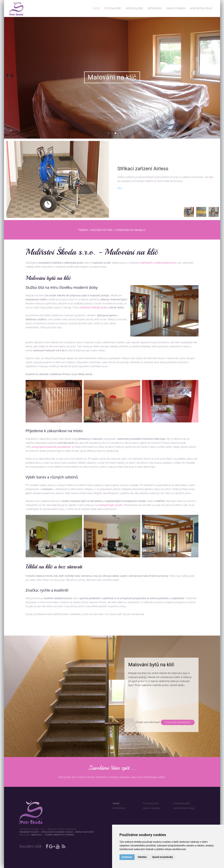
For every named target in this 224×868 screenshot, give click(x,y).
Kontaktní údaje (201, 8)
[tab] (189, 212)
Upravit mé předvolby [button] (162, 857)
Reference (155, 8)
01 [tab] (109, 133)
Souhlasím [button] (127, 857)
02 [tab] (113, 133)
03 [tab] (116, 133)
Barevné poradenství (177, 718)
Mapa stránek (176, 8)
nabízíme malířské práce (93, 307)
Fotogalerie (113, 8)
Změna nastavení (85, 832)
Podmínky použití (29, 832)
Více (120, 188)
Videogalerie (134, 8)
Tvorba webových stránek (60, 835)
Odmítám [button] (142, 857)
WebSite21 (37, 835)
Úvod (96, 8)
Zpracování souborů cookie (57, 832)
